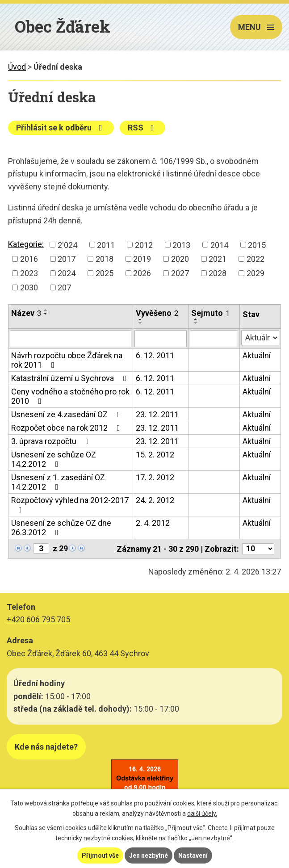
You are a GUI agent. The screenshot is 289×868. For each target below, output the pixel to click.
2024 (67, 273)
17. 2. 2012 (155, 477)
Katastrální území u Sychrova (71, 378)
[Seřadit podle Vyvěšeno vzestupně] (141, 319)
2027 (180, 273)
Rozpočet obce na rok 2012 (67, 428)
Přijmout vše (100, 855)
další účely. (202, 813)
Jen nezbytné (149, 855)
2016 (29, 259)
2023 (29, 273)
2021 (218, 259)
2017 (67, 259)
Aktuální (257, 355)
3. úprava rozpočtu (52, 441)
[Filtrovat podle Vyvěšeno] (161, 339)
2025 (105, 273)
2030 (29, 287)
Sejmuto (210, 313)
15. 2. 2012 (155, 455)
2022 (255, 259)
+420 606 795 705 (38, 619)
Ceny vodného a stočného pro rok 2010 (70, 396)
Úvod (17, 67)
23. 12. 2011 (157, 414)
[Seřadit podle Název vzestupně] (46, 310)
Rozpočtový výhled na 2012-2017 (70, 505)
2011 (106, 245)
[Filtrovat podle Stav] (260, 338)
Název (26, 313)
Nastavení (193, 855)
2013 (181, 245)
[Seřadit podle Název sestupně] (46, 314)
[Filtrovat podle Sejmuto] (214, 339)
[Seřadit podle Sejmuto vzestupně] (196, 319)
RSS (143, 128)
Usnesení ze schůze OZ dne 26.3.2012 (61, 528)
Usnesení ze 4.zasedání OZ (67, 414)
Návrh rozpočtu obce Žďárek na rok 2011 (67, 360)
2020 (180, 259)
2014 (219, 245)
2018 (105, 259)
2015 (257, 245)
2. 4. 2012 (153, 523)
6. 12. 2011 (155, 355)
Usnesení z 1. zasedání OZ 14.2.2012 (58, 482)
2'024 (67, 245)
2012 (144, 245)
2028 (218, 273)
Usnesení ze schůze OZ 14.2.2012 (54, 459)
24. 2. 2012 (155, 500)
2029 (255, 273)
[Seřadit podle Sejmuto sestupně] (196, 323)
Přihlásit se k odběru (61, 128)
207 (64, 287)
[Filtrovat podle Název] (71, 339)
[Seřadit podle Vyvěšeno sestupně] (141, 323)
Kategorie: (26, 244)
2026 (142, 273)
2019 (142, 259)
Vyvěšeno (157, 313)
